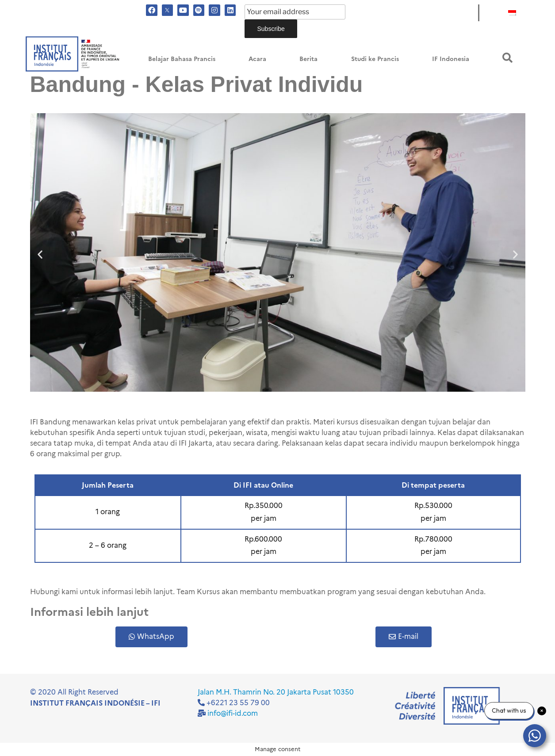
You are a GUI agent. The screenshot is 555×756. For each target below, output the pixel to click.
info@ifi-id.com (233, 713)
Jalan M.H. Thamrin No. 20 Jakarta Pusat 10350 (276, 692)
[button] (507, 58)
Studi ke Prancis (375, 59)
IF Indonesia (451, 59)
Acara (257, 59)
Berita (308, 59)
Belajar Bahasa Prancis (182, 59)
